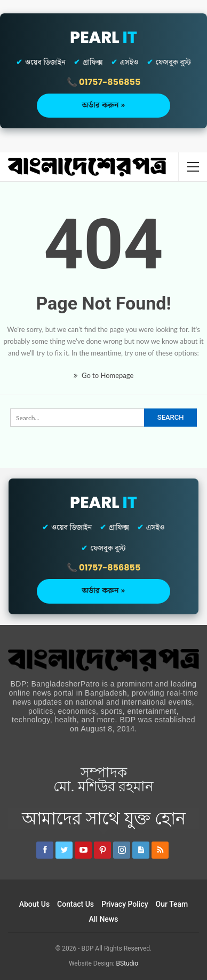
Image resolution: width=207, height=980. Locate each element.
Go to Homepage (104, 375)
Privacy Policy (125, 904)
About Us (34, 904)
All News (104, 919)
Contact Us (75, 904)
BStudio (127, 963)
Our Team (172, 904)
